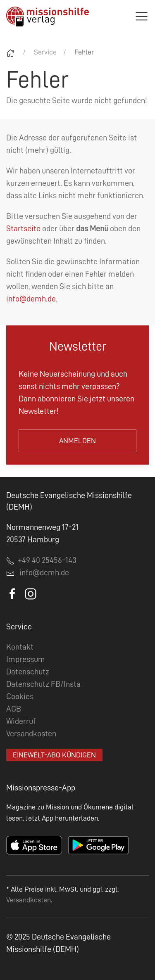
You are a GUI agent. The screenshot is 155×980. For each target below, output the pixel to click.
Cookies (20, 696)
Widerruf (21, 721)
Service (45, 52)
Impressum (26, 659)
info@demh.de (31, 299)
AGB (14, 709)
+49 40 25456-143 (41, 560)
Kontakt (20, 647)
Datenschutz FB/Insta (43, 684)
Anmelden (77, 441)
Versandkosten (31, 733)
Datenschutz (28, 672)
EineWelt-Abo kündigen (54, 755)
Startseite (23, 228)
